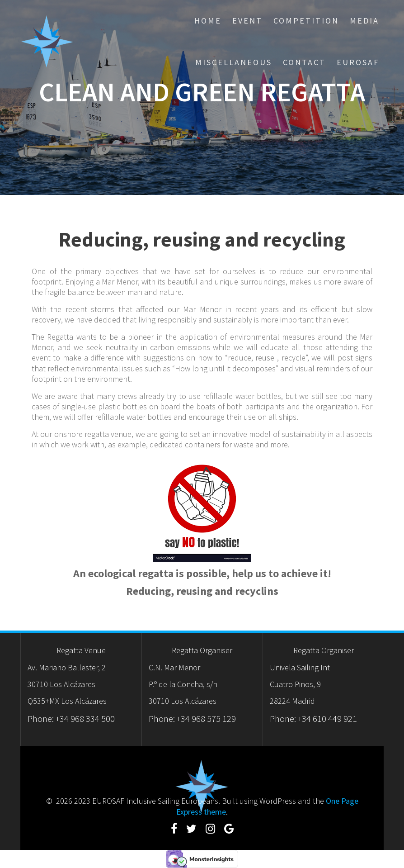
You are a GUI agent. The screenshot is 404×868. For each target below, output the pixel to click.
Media (364, 21)
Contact (304, 62)
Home (208, 21)
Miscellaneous (234, 62)
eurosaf (358, 62)
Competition (306, 21)
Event (247, 21)
